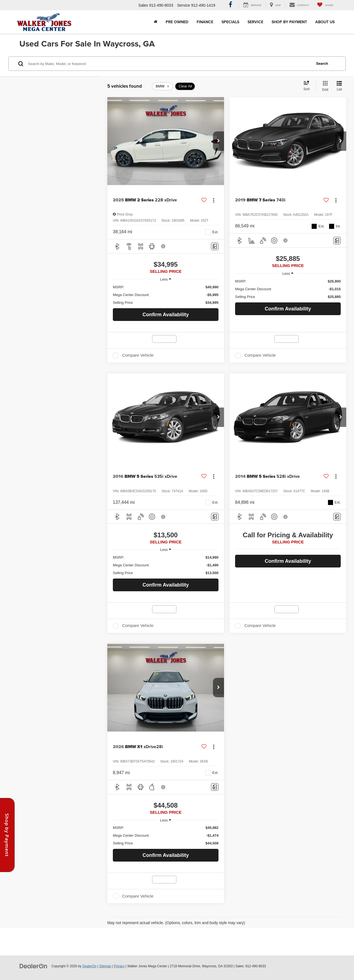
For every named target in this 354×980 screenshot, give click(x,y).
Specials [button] (230, 22)
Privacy (119, 966)
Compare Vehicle (138, 355)
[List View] (339, 86)
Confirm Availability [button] (166, 315)
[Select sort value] (308, 86)
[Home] (156, 22)
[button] (218, 141)
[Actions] (214, 200)
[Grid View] (324, 86)
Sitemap (105, 966)
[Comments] (215, 246)
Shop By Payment (289, 22)
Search (322, 63)
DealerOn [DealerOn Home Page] (89, 966)
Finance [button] (205, 22)
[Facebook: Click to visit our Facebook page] (231, 5)
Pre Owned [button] (177, 22)
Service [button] (255, 22)
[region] (166, 295)
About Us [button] (325, 22)
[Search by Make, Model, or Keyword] (169, 64)
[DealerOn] (33, 966)
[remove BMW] (162, 86)
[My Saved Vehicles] (325, 5)
